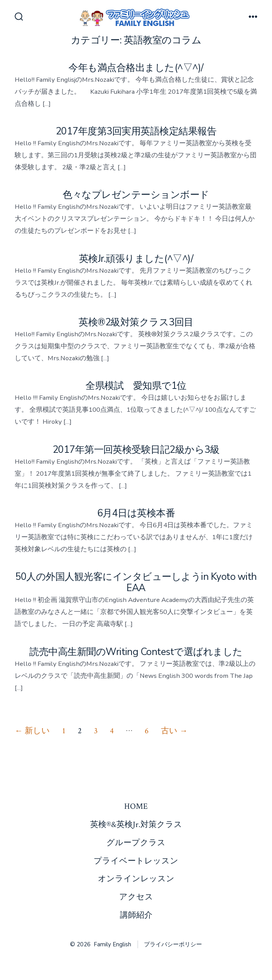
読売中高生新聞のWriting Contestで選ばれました (136, 652)
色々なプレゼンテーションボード (136, 195)
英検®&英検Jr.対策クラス (136, 824)
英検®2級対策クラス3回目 (136, 322)
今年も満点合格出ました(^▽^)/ (136, 68)
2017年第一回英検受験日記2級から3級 (136, 450)
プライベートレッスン (136, 861)
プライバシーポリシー (173, 944)
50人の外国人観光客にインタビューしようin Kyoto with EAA (136, 582)
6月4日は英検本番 (141, 513)
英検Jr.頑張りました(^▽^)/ (136, 259)
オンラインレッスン (136, 879)
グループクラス (136, 843)
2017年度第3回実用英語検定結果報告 (136, 131)
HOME (136, 806)
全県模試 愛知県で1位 (136, 386)
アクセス (136, 897)
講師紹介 (136, 915)
